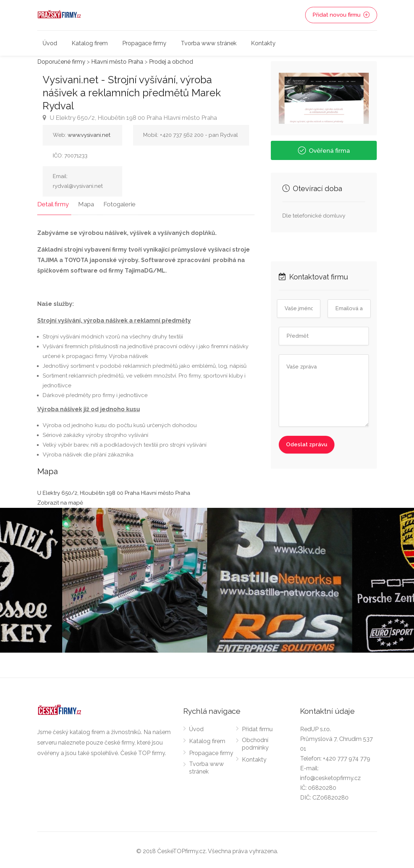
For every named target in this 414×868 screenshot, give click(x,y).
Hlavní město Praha (117, 62)
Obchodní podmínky (255, 741)
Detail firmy (53, 202)
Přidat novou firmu (341, 15)
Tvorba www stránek (209, 43)
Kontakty (263, 43)
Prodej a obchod (171, 62)
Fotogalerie (114, 202)
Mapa (84, 202)
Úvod (50, 43)
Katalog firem (90, 43)
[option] (280, 578)
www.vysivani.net (89, 135)
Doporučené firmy (61, 62)
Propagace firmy (144, 43)
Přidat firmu (257, 727)
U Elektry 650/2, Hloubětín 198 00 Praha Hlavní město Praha (130, 118)
